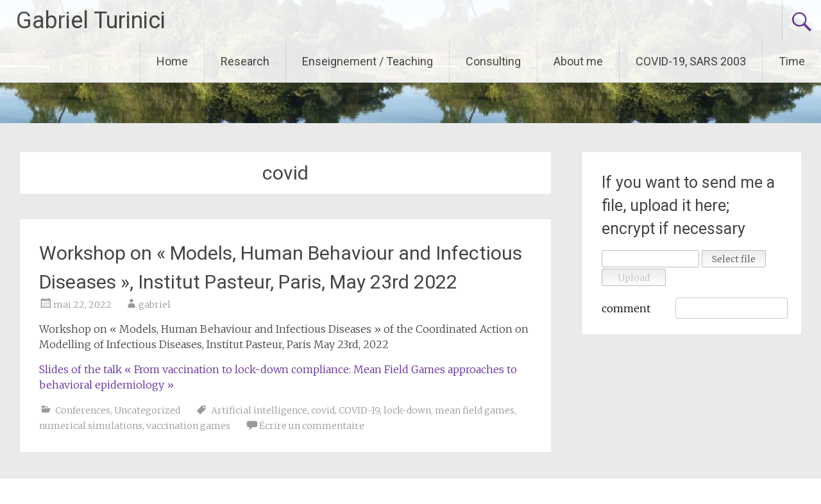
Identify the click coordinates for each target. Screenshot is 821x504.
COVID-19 (359, 410)
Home (172, 61)
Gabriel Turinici (91, 21)
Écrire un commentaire (312, 426)
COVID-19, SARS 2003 (691, 61)
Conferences (83, 410)
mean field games (475, 410)
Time (792, 61)
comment (626, 308)
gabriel (155, 305)
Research (245, 61)
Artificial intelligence (259, 410)
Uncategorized (147, 410)
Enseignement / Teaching (368, 61)
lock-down (407, 410)
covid (323, 410)
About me (578, 61)
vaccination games (188, 426)
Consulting (493, 61)
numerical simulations (91, 426)
